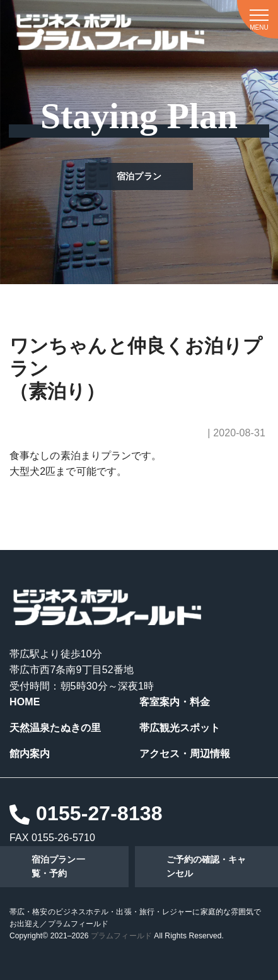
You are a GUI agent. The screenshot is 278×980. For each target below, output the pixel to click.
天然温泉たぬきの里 (55, 728)
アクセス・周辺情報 (185, 754)
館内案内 (30, 754)
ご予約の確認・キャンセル (206, 866)
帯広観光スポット (180, 728)
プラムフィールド (121, 936)
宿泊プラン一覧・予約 (58, 866)
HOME (25, 702)
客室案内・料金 (175, 702)
